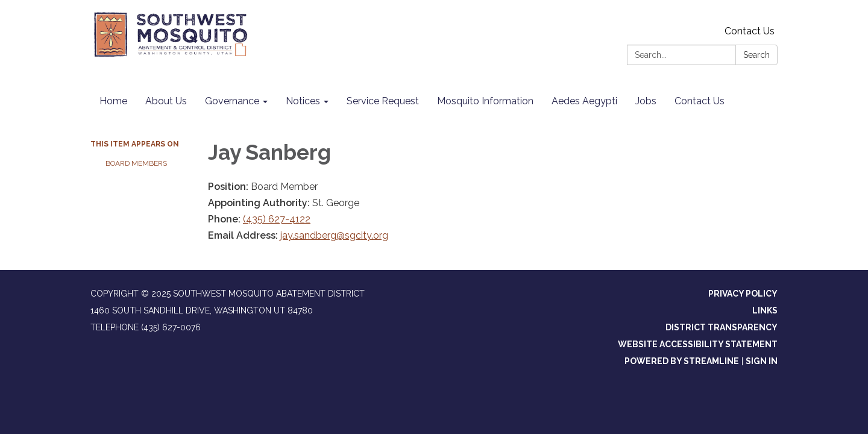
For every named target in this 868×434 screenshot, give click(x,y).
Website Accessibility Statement (698, 344)
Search (756, 55)
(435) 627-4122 (277, 219)
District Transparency (722, 327)
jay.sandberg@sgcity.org (334, 235)
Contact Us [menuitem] (700, 101)
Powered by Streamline (682, 361)
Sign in (762, 361)
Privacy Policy (743, 294)
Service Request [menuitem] (383, 101)
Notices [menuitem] (303, 101)
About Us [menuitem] (166, 101)
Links (765, 310)
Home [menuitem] (113, 101)
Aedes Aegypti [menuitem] (584, 101)
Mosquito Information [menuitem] (485, 101)
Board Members (136, 163)
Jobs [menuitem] (646, 101)
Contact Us (750, 31)
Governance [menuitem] (232, 101)
